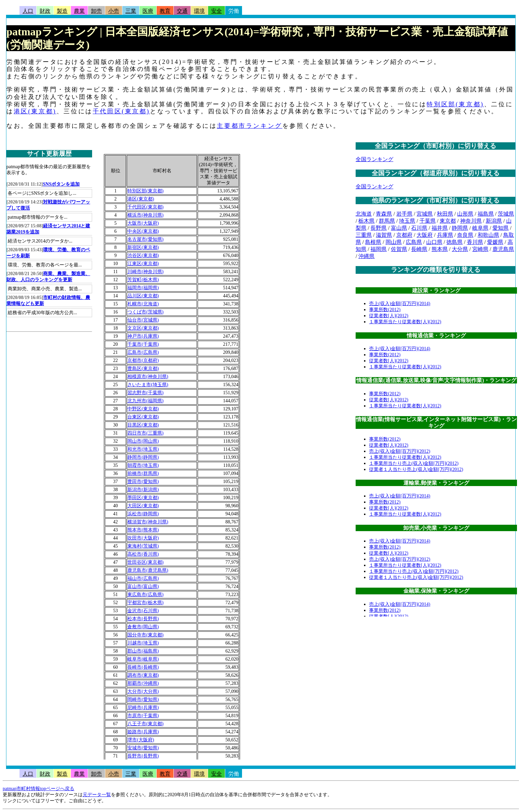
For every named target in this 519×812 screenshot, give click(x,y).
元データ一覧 (97, 795)
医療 (148, 11)
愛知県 (501, 228)
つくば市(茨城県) (145, 312)
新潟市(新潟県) (143, 490)
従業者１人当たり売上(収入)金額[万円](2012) (416, 469)
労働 (234, 11)
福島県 (486, 214)
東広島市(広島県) (145, 595)
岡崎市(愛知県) (143, 699)
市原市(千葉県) (143, 716)
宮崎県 (480, 249)
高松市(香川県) (143, 554)
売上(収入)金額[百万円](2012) (400, 451)
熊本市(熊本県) (143, 530)
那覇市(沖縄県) (143, 683)
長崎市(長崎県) (143, 667)
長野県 (378, 228)
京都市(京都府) (143, 360)
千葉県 (428, 221)
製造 (62, 11)
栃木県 (366, 221)
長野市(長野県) (143, 756)
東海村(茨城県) (143, 546)
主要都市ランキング (249, 126)
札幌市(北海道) (143, 304)
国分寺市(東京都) (145, 635)
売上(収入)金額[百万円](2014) (400, 304)
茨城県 (506, 214)
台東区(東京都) (143, 417)
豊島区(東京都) (143, 368)
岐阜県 (480, 228)
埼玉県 (407, 221)
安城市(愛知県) (143, 748)
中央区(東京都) (143, 231)
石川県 (419, 228)
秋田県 (445, 214)
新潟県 (494, 221)
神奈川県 (471, 221)
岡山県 (394, 242)
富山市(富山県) (143, 586)
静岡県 (460, 228)
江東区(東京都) (143, 264)
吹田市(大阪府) (143, 538)
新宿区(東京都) (143, 247)
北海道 (364, 214)
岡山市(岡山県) (143, 441)
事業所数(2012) (385, 310)
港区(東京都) (35, 111)
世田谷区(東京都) (145, 562)
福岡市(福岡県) (143, 288)
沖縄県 (366, 256)
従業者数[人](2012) (389, 316)
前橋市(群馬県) (143, 473)
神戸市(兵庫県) (143, 336)
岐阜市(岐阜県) (143, 659)
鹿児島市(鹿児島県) (148, 570)
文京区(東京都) (143, 328)
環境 (199, 11)
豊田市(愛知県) (143, 482)
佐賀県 (399, 249)
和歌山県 (488, 235)
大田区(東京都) (143, 506)
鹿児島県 (503, 249)
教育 (165, 11)
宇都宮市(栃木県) (145, 603)
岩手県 (404, 214)
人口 (28, 11)
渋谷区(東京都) (143, 255)
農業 (79, 11)
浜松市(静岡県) (143, 514)
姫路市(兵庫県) (143, 732)
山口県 (434, 242)
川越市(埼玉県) (143, 643)
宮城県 (425, 214)
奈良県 (465, 235)
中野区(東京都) (143, 409)
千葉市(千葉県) (143, 344)
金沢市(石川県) (143, 611)
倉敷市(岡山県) (143, 627)
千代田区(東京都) (121, 111)
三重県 (364, 235)
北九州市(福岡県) (145, 401)
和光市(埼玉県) (143, 449)
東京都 (448, 221)
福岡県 (378, 249)
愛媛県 (495, 242)
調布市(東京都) (143, 675)
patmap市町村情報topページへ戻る (38, 789)
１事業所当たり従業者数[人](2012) (405, 322)
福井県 (440, 228)
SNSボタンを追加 (62, 184)
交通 (182, 11)
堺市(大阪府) (141, 740)
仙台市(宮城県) (143, 320)
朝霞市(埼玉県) (143, 465)
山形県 (465, 214)
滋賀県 (384, 235)
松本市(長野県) (143, 619)
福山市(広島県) (143, 578)
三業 (131, 11)
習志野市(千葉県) (145, 393)
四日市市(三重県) (145, 433)
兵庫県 (445, 235)
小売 (114, 11)
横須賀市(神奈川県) (148, 522)
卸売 (96, 11)
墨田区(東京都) (143, 498)
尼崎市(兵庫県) (143, 708)
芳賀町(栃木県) (143, 280)
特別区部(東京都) (455, 104)
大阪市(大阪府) (143, 223)
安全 (216, 11)
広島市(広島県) (143, 352)
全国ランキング (374, 159)
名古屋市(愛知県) (145, 239)
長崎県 (419, 249)
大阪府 (425, 235)
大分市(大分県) (143, 691)
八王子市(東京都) (145, 724)
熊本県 (440, 249)
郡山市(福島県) (143, 651)
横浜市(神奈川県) (145, 215)
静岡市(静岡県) (143, 457)
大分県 (460, 249)
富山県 (399, 228)
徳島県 (454, 242)
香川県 (475, 242)
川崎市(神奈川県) (145, 272)
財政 (45, 11)
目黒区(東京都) (143, 425)
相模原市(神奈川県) (148, 377)
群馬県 (387, 221)
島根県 (373, 242)
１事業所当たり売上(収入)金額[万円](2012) (414, 463)
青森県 (384, 214)
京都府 (404, 235)
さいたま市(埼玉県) (148, 385)
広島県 (414, 242)
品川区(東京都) (143, 296)
